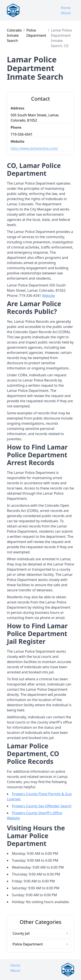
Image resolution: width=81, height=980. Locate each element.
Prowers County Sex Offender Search (42, 806)
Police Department (36, 33)
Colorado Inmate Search (14, 35)
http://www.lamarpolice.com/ (34, 148)
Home (66, 8)
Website (49, 296)
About (66, 13)
